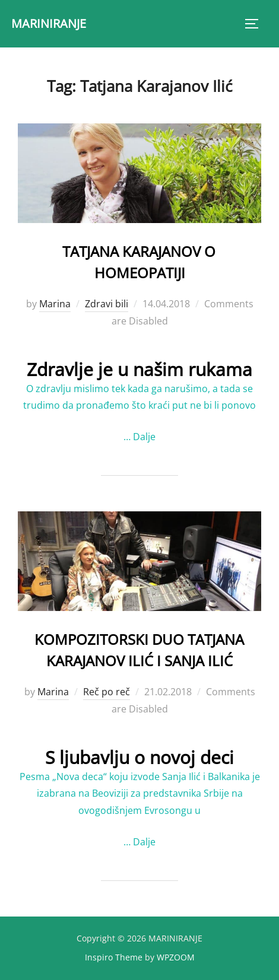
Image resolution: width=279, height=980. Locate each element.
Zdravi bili (107, 304)
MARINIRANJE (49, 23)
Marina (55, 304)
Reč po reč (107, 692)
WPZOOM (176, 957)
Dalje (144, 437)
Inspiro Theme (114, 957)
